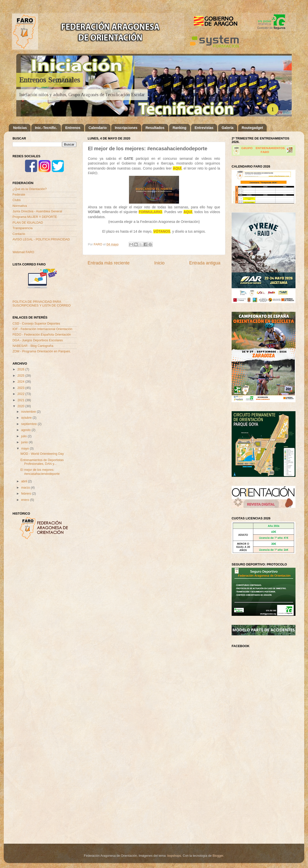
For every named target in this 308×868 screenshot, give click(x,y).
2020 (21, 406)
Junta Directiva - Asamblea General (37, 211)
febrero (27, 494)
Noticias (20, 128)
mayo (26, 449)
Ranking (179, 128)
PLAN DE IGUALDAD (28, 223)
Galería (227, 128)
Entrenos (73, 128)
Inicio (159, 263)
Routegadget (252, 128)
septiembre (30, 424)
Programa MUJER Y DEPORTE (35, 217)
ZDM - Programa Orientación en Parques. (42, 351)
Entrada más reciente (109, 263)
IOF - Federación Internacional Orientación (42, 329)
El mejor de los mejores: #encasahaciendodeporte (40, 472)
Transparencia (23, 228)
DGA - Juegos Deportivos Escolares (38, 340)
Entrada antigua (205, 263)
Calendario (98, 128)
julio (25, 436)
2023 (21, 388)
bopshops (174, 856)
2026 (21, 369)
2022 (21, 394)
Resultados (155, 128)
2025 (21, 376)
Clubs (17, 200)
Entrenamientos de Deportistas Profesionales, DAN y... (42, 462)
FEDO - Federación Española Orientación (42, 335)
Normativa (20, 206)
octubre (27, 418)
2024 (21, 382)
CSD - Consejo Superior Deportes (36, 324)
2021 (21, 400)
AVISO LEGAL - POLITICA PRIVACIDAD (41, 239)
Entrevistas (204, 128)
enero (26, 500)
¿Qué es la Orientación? (30, 189)
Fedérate (19, 195)
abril (25, 481)
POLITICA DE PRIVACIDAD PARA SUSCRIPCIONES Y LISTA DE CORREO (42, 304)
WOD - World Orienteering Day (42, 454)
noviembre (29, 412)
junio (25, 442)
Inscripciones (126, 128)
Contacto (19, 234)
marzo (26, 488)
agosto (26, 430)
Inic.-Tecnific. (46, 128)
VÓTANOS (162, 231)
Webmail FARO (23, 252)
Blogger (218, 856)
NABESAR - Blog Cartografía (33, 346)
